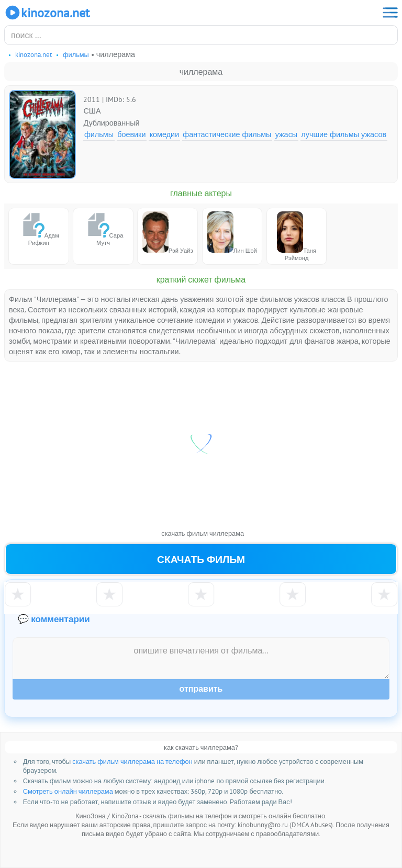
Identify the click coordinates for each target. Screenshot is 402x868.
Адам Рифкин (39, 229)
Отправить (201, 689)
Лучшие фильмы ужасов (344, 134)
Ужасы (287, 134)
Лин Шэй (232, 233)
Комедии (165, 134)
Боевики (131, 134)
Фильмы (99, 134)
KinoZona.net (47, 13)
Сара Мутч (103, 229)
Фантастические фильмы (227, 134)
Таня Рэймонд (297, 236)
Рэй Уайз (168, 233)
